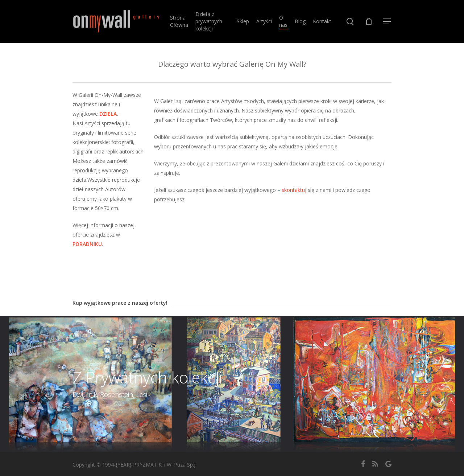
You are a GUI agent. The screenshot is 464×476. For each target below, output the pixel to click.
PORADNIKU (87, 244)
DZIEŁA (108, 114)
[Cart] (369, 21)
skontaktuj (294, 190)
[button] (387, 22)
